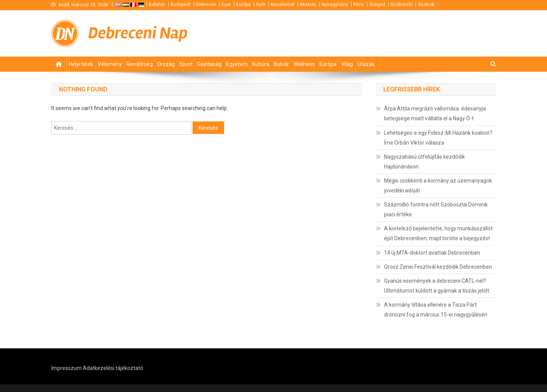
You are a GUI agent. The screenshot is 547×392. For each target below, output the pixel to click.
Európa (243, 5)
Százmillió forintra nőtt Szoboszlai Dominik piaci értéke (436, 209)
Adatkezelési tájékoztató (113, 368)
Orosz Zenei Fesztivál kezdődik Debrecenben (438, 267)
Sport (186, 64)
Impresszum (66, 368)
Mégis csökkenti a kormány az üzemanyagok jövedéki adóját (438, 186)
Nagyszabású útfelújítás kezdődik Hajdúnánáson (424, 162)
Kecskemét (283, 5)
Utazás (366, 64)
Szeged (377, 5)
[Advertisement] (405, 33)
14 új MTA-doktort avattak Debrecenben (432, 253)
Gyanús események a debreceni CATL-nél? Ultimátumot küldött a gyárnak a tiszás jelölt (437, 286)
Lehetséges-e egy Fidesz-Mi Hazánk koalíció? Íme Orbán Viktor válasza (438, 138)
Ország (166, 64)
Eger (226, 5)
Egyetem (237, 64)
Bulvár (281, 64)
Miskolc (308, 5)
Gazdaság (209, 64)
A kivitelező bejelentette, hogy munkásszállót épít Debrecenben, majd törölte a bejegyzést (438, 233)
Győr (261, 5)
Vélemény (110, 64)
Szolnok (426, 5)
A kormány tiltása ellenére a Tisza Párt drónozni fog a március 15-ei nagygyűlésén (436, 310)
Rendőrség (140, 64)
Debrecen (206, 5)
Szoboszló (402, 5)
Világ (347, 64)
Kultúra (261, 64)
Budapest (181, 5)
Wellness (304, 64)
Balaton (157, 5)
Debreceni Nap (138, 33)
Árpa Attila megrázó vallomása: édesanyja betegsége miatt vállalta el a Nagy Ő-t (435, 113)
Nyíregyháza (335, 5)
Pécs (359, 5)
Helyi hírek (81, 64)
